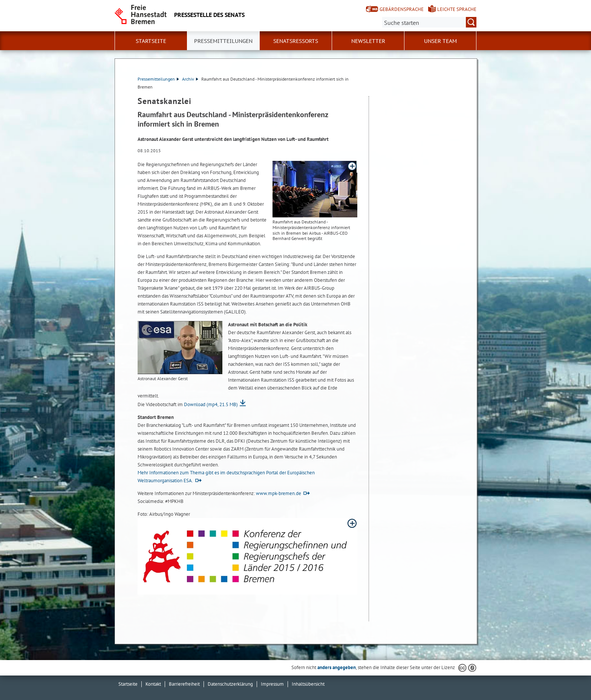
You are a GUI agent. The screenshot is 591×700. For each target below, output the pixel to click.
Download (211, 404)
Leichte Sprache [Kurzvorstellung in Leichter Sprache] (457, 9)
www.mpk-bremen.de (279, 493)
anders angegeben (337, 667)
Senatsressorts (296, 41)
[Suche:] (429, 22)
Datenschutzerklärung (230, 684)
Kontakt (153, 684)
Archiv (190, 79)
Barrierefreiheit (184, 684)
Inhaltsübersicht (308, 684)
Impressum (272, 684)
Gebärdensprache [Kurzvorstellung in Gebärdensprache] (402, 9)
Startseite (151, 41)
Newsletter (368, 41)
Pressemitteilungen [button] (223, 41)
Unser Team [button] (440, 41)
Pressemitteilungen (158, 79)
